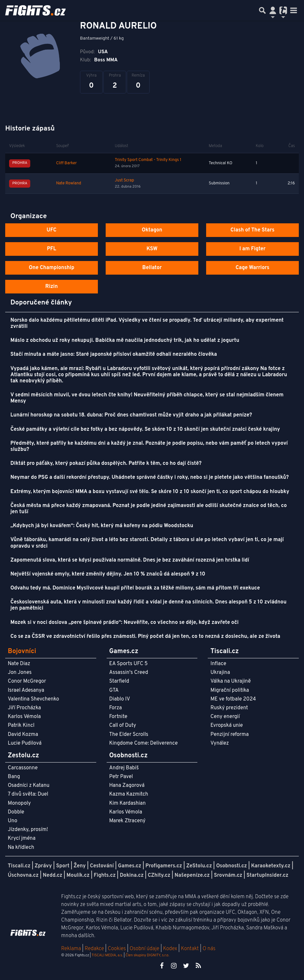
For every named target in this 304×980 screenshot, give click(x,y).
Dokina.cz (132, 875)
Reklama (71, 949)
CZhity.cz (159, 875)
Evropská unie (227, 726)
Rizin (51, 287)
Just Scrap (124, 180)
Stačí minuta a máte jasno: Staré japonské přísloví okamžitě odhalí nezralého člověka (114, 354)
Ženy (79, 866)
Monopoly (19, 803)
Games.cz (130, 866)
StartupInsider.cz (267, 875)
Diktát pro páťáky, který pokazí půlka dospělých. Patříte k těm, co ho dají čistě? (106, 464)
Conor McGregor (27, 681)
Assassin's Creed (129, 673)
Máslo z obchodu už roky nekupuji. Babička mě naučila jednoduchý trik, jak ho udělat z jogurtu (125, 341)
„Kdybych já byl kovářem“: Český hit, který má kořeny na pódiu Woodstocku (102, 526)
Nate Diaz (19, 664)
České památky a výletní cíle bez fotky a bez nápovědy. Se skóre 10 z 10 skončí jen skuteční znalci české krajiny (145, 429)
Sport (63, 866)
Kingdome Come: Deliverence (144, 743)
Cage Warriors (252, 268)
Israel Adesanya (26, 690)
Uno (13, 821)
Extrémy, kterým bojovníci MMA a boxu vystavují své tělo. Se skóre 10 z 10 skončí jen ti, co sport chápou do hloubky (150, 492)
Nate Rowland (68, 183)
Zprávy (43, 866)
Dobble (16, 812)
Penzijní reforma (230, 735)
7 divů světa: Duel (28, 794)
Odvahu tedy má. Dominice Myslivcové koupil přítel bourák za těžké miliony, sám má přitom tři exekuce (135, 588)
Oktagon (152, 230)
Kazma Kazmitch (129, 794)
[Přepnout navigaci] (273, 10)
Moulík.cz (78, 875)
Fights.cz (105, 875)
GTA (114, 690)
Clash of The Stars (252, 230)
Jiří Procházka (24, 708)
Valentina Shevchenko (33, 699)
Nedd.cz (53, 875)
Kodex (171, 949)
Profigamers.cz (164, 866)
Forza (116, 708)
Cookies (117, 949)
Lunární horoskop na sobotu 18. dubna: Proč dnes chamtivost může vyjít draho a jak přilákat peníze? (131, 415)
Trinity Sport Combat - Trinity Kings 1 (148, 160)
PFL (52, 249)
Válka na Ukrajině (231, 681)
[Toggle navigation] (294, 10)
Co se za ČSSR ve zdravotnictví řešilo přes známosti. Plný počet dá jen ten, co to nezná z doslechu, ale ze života (145, 637)
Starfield (119, 681)
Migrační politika (230, 690)
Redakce (94, 949)
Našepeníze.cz (192, 875)
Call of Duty (123, 726)
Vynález (220, 743)
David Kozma (23, 735)
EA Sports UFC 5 (129, 664)
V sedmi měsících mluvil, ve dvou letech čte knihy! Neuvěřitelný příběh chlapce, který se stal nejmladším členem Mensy (147, 398)
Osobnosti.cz (232, 866)
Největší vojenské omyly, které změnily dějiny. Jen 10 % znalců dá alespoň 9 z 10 (108, 574)
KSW (152, 249)
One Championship (51, 268)
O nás (209, 949)
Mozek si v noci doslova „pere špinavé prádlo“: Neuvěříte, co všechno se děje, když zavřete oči (125, 623)
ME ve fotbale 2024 (233, 699)
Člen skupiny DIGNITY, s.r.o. (147, 955)
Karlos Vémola (24, 717)
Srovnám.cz (228, 875)
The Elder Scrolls (129, 735)
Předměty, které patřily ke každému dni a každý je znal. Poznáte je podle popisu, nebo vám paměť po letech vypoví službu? (149, 447)
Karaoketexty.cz (271, 866)
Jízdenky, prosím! (28, 830)
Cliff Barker (66, 163)
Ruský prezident (229, 708)
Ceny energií (225, 717)
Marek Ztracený (127, 821)
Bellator (152, 268)
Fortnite (118, 717)
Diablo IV (120, 699)
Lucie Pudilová (25, 743)
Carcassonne (23, 768)
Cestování (102, 866)
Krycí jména (22, 838)
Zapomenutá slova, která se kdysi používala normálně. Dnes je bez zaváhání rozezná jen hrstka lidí (130, 560)
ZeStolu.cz (199, 866)
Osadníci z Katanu (29, 786)
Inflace (218, 664)
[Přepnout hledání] (262, 10)
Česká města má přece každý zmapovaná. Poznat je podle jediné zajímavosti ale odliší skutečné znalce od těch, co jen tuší (149, 509)
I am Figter (252, 249)
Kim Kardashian (127, 803)
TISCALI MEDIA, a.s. (107, 955)
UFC (51, 230)
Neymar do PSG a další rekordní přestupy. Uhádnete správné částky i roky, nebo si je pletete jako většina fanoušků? (150, 478)
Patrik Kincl (21, 726)
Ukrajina (220, 673)
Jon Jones (20, 673)
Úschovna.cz (23, 875)
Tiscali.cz (19, 866)
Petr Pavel (121, 777)
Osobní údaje (145, 949)
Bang (14, 777)
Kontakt (190, 949)
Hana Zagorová (127, 786)
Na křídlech (21, 848)
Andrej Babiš (124, 768)
